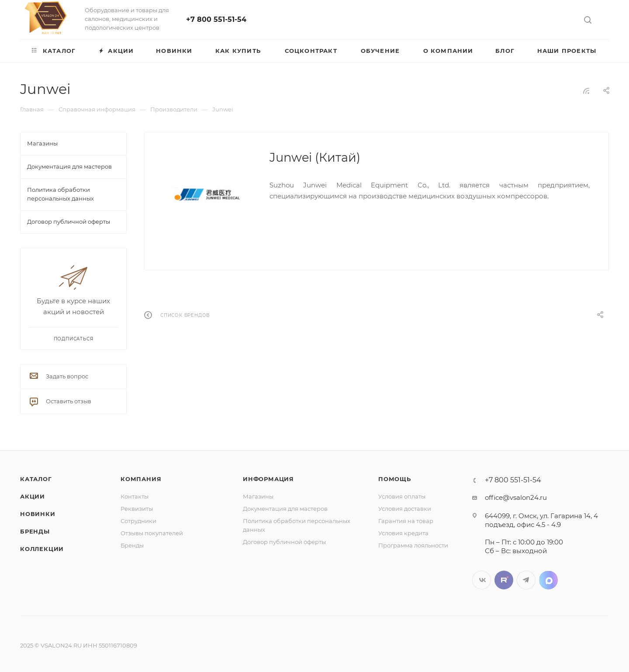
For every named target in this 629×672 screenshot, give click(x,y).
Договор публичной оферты (284, 542)
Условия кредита (403, 533)
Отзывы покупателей (152, 533)
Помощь (395, 479)
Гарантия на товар (406, 521)
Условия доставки (405, 509)
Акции (33, 496)
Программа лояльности (413, 545)
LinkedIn (548, 580)
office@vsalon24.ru (516, 497)
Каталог (36, 479)
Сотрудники (138, 521)
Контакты (135, 496)
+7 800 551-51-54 (216, 19)
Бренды (35, 531)
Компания (141, 479)
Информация (268, 479)
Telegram (526, 580)
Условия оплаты (402, 496)
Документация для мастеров (285, 509)
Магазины (258, 496)
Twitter (504, 580)
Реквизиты (137, 509)
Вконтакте (482, 580)
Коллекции (42, 549)
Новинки (38, 514)
